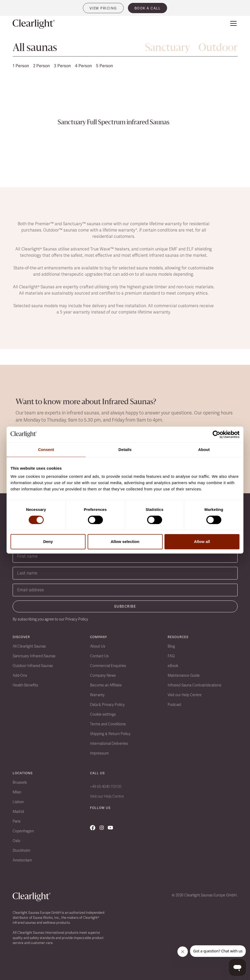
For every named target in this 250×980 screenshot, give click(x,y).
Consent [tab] (46, 450)
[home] (34, 24)
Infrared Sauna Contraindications (194, 685)
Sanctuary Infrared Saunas (34, 656)
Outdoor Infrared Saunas (33, 666)
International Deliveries (109, 743)
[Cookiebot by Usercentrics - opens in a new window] (216, 434)
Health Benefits (25, 685)
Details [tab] (125, 450)
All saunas (35, 48)
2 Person (41, 66)
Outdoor (218, 48)
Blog (171, 646)
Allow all (202, 542)
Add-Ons (20, 675)
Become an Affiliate (106, 685)
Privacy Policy (77, 619)
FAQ (171, 656)
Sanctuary (167, 48)
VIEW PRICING (103, 8)
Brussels (20, 782)
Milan (17, 792)
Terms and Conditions (108, 724)
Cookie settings (103, 714)
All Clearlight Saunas (29, 646)
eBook (173, 666)
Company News (103, 675)
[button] (232, 23)
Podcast (174, 705)
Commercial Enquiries (108, 666)
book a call (148, 8)
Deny (48, 542)
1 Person (21, 66)
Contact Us (99, 656)
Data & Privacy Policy (107, 705)
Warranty (97, 695)
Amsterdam (22, 860)
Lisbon (18, 802)
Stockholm (21, 850)
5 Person (104, 66)
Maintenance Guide (184, 675)
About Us (98, 646)
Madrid (18, 812)
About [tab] (204, 450)
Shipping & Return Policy (110, 734)
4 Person (83, 66)
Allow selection (125, 542)
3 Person (62, 66)
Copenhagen (23, 831)
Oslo (16, 841)
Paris (17, 821)
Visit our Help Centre (185, 695)
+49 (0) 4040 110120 (106, 787)
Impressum (99, 753)
